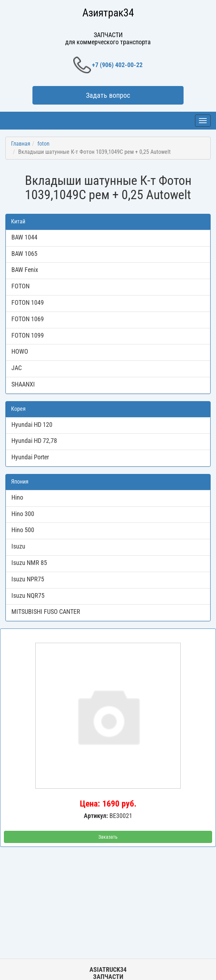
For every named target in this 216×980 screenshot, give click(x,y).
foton (43, 144)
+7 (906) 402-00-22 (108, 65)
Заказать (108, 837)
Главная (21, 144)
